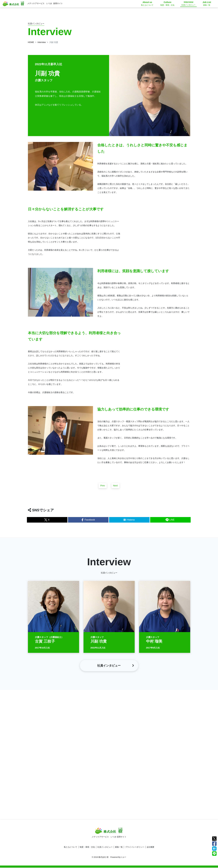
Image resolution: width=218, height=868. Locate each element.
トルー (123, 858)
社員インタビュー (105, 847)
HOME (31, 42)
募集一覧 (119, 847)
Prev (103, 488)
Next (116, 488)
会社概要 (150, 847)
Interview (42, 42)
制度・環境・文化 (87, 847)
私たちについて (71, 847)
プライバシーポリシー (135, 847)
